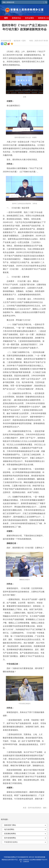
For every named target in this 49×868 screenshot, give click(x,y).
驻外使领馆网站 (10, 838)
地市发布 (17, 41)
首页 (6, 18)
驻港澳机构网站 (10, 834)
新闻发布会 (16, 18)
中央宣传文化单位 (11, 842)
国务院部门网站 (10, 825)
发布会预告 (30, 18)
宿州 (24, 41)
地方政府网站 (9, 829)
